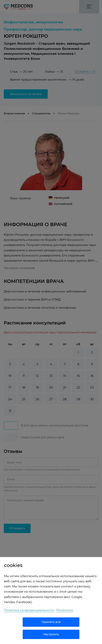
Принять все (51, 622)
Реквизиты (65, 610)
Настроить (51, 634)
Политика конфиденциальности (29, 610)
